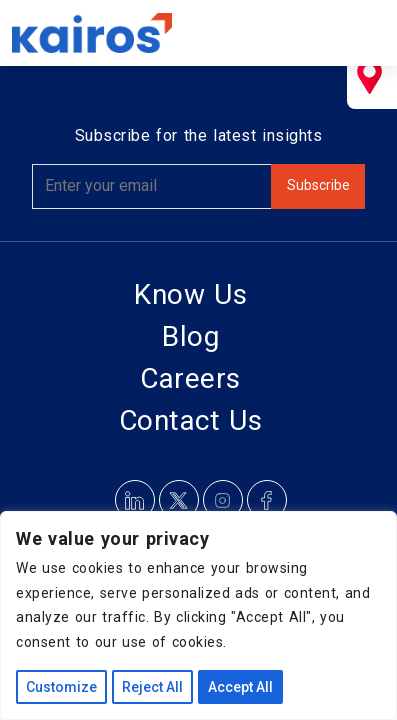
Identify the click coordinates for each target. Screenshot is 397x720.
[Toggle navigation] (357, 33)
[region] (198, 615)
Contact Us (191, 420)
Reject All (152, 687)
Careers (190, 378)
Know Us (190, 294)
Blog (190, 336)
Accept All (240, 687)
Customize (61, 687)
